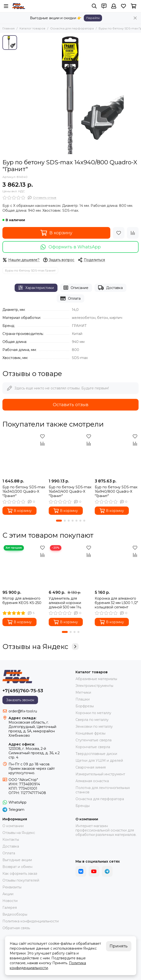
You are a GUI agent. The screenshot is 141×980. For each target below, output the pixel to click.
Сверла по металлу (92, 720)
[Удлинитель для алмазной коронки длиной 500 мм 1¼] (71, 566)
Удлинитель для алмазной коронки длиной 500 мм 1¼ (65, 603)
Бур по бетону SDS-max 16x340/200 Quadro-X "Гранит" (24, 491)
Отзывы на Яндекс (41, 647)
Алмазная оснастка (92, 781)
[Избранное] (123, 6)
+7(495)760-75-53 (23, 691)
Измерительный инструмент (100, 774)
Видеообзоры (15, 914)
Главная (9, 28)
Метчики (83, 692)
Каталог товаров (32, 28)
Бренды (83, 806)
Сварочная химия (91, 767)
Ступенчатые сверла (94, 740)
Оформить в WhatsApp (70, 247)
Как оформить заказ (20, 874)
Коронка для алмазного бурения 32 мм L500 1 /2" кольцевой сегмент (116, 603)
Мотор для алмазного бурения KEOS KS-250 (22, 601)
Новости (10, 901)
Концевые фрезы (90, 733)
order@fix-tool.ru (23, 711)
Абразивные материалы (96, 679)
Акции (8, 894)
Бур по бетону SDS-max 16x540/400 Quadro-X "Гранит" (70, 491)
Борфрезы (85, 706)
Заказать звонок (20, 700)
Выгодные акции (17, 860)
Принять (119, 946)
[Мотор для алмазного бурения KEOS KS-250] (24, 566)
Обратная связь (16, 928)
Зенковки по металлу (94, 726)
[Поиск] (94, 6)
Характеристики (36, 288)
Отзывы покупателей (21, 880)
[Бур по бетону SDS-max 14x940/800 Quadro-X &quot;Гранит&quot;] (79, 95)
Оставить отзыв (71, 405)
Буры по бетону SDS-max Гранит (30, 270)
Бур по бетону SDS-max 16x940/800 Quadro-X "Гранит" (116, 491)
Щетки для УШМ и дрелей (99, 761)
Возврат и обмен (17, 867)
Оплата (70, 298)
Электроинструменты (94, 686)
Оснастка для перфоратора (72, 28)
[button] (59, 521)
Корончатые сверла (93, 747)
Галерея (10, 908)
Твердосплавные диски (96, 754)
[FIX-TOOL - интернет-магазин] (19, 6)
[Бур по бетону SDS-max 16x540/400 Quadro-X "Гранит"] (71, 455)
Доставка (110, 288)
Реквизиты (12, 887)
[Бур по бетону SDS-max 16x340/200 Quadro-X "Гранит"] (24, 455)
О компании (13, 826)
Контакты (11, 840)
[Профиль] (114, 6)
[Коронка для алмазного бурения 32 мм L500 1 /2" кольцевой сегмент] (117, 566)
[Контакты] (104, 6)
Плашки (83, 699)
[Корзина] (134, 6)
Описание (76, 288)
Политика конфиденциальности (31, 921)
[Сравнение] (133, 233)
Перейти (93, 18)
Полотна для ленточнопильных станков (103, 790)
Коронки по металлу (93, 713)
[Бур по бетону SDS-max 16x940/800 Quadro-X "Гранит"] (117, 455)
